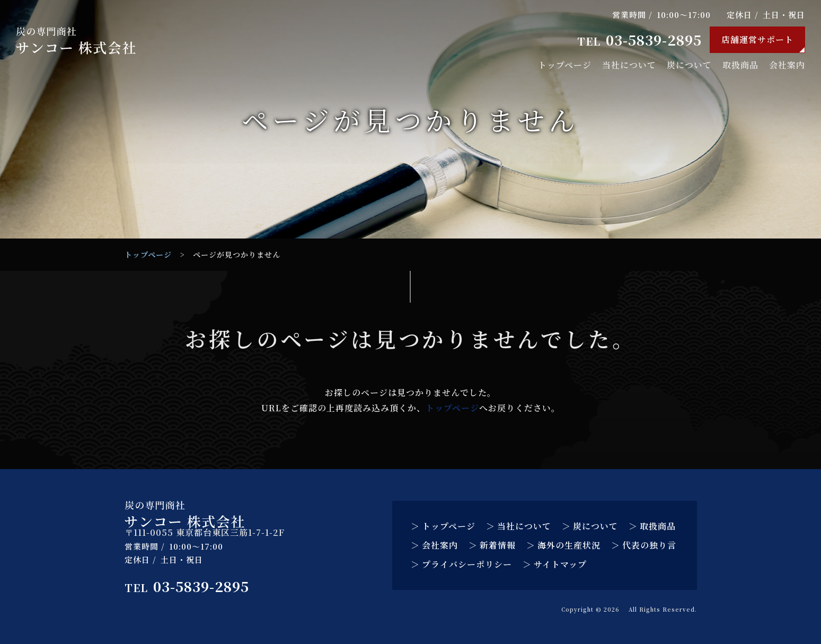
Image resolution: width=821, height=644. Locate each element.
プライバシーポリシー (467, 564)
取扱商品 (740, 65)
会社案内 (787, 65)
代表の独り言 (649, 545)
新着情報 (498, 545)
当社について (629, 65)
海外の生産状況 (569, 545)
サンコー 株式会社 (597, 609)
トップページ (565, 65)
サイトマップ (560, 564)
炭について (689, 65)
